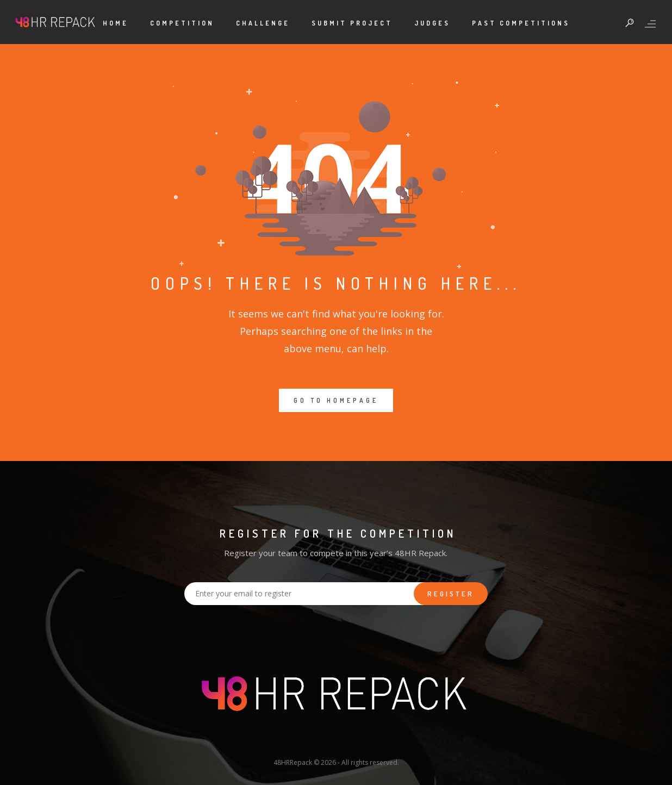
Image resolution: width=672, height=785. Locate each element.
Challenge (263, 23)
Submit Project (352, 23)
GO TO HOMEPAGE (336, 400)
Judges (432, 23)
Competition (182, 23)
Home (116, 23)
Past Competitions (521, 23)
